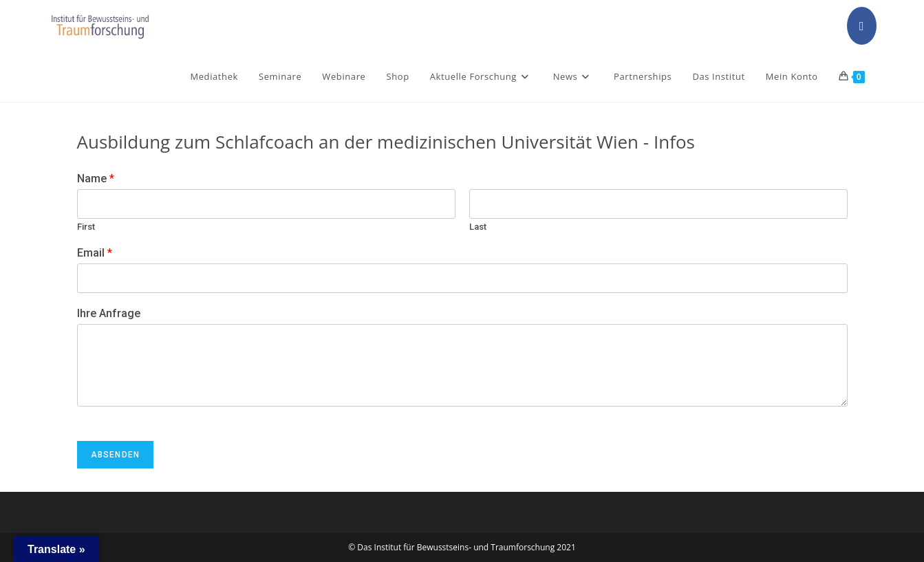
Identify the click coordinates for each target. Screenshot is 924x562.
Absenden (116, 455)
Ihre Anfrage (109, 313)
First (86, 227)
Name (96, 179)
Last (478, 227)
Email (95, 253)
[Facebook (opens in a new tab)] (862, 26)
